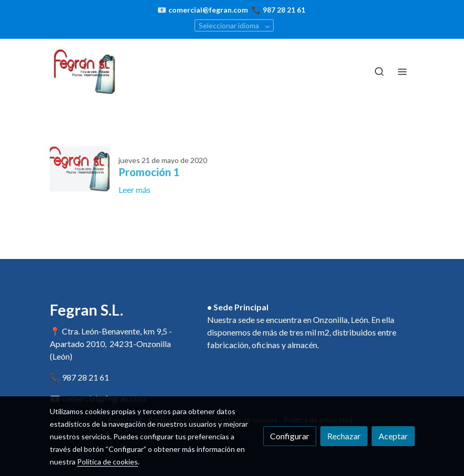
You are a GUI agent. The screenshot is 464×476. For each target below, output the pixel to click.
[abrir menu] (402, 71)
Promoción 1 (149, 172)
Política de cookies (107, 462)
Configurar (290, 436)
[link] (85, 72)
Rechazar (344, 436)
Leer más (134, 190)
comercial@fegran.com (208, 10)
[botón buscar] (379, 71)
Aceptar (393, 436)
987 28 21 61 (284, 10)
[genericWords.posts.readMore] (80, 167)
